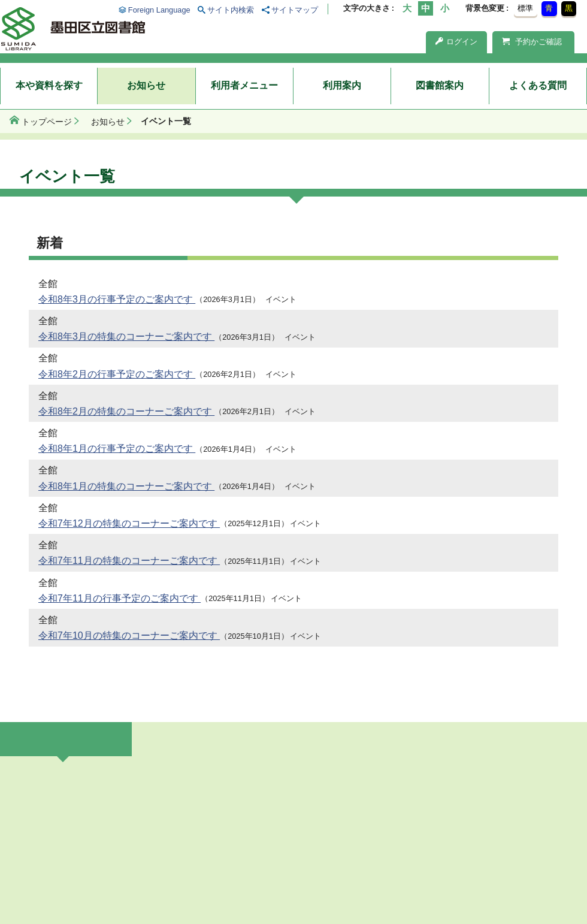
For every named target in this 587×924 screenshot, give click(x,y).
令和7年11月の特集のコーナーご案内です (129, 561)
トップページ (47, 122)
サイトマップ (295, 10)
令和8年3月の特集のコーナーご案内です (126, 336)
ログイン (456, 42)
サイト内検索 (231, 10)
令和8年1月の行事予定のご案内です (117, 449)
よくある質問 (538, 85)
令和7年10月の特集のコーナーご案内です (129, 635)
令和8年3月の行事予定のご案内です (117, 299)
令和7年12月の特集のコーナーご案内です (129, 523)
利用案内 (342, 85)
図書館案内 (440, 85)
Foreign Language (159, 10)
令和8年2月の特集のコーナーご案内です (126, 411)
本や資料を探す (49, 85)
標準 (525, 8)
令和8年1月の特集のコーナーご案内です (126, 486)
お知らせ (146, 85)
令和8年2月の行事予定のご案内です (117, 374)
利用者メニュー (244, 85)
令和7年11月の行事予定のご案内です (119, 598)
